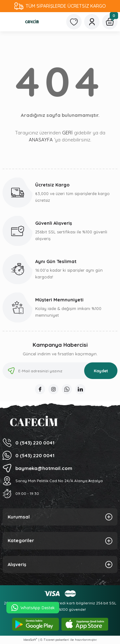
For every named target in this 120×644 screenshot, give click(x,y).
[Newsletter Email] (60, 371)
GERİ (67, 133)
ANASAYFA (41, 140)
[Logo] (32, 22)
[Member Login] (92, 22)
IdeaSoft (30, 640)
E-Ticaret (47, 640)
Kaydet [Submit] (101, 371)
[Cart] (110, 22)
